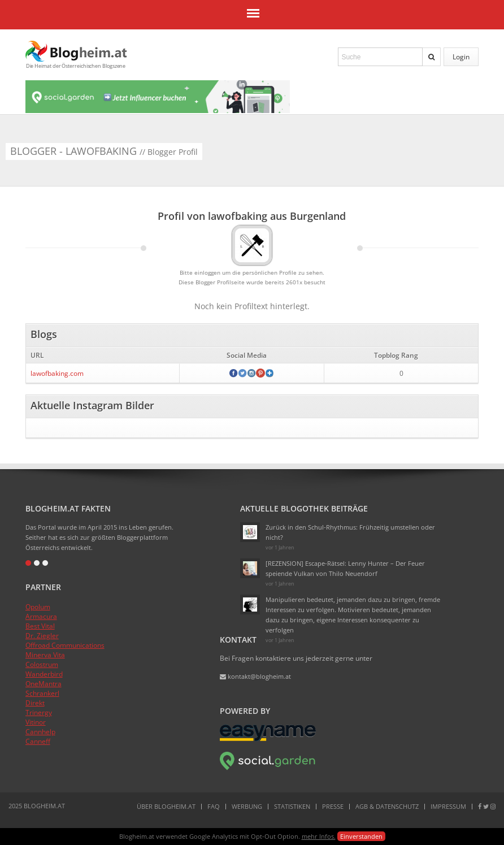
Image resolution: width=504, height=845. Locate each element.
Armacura (41, 616)
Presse (333, 806)
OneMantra (44, 684)
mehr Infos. (319, 836)
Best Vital (40, 626)
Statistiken (292, 806)
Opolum (38, 607)
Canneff (38, 741)
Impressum (448, 806)
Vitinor (36, 722)
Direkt (35, 703)
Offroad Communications (65, 645)
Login (461, 57)
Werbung (247, 806)
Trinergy (39, 712)
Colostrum (42, 664)
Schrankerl (42, 693)
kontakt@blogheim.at (255, 676)
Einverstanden (361, 836)
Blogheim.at (76, 51)
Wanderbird (44, 674)
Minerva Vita (45, 655)
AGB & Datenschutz (387, 806)
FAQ (214, 806)
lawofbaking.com (57, 373)
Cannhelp (40, 732)
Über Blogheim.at (166, 806)
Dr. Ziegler (42, 636)
